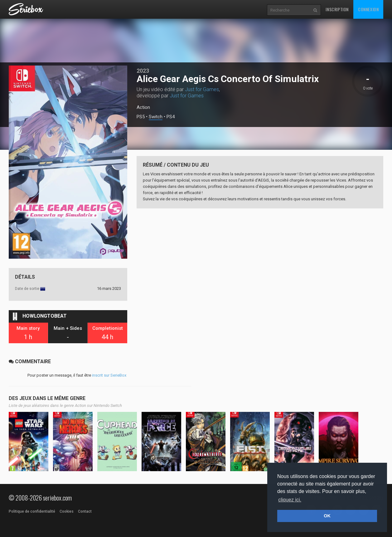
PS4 (171, 117)
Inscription (337, 9)
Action (143, 107)
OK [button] (327, 516)
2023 (143, 71)
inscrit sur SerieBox (109, 375)
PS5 (141, 117)
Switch (156, 117)
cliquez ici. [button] (290, 500)
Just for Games (202, 89)
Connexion (368, 9)
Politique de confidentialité (32, 511)
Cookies (67, 511)
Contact (85, 511)
